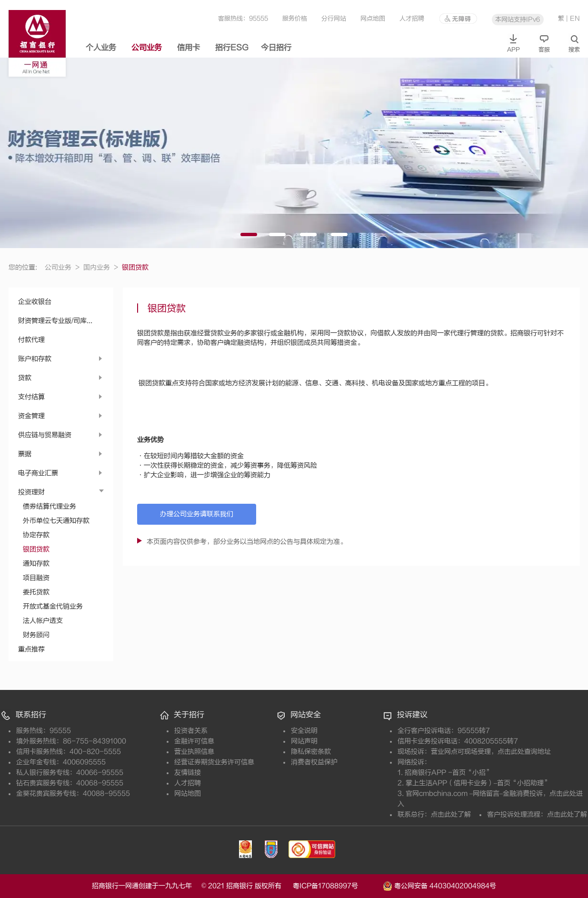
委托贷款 (36, 592)
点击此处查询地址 (524, 752)
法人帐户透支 (43, 621)
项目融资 (36, 578)
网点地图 (373, 18)
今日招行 (276, 48)
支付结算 (31, 397)
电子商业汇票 (38, 473)
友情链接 (188, 773)
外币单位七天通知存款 (56, 521)
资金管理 (31, 416)
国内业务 (101, 267)
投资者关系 (191, 731)
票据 (25, 454)
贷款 (25, 378)
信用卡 (189, 48)
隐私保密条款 (311, 752)
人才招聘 (412, 18)
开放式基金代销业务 (53, 606)
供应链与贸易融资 (45, 435)
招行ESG (232, 48)
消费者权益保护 (314, 762)
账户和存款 (35, 359)
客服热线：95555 (243, 18)
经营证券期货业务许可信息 (214, 762)
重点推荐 (31, 649)
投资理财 (31, 492)
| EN (573, 18)
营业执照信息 (194, 752)
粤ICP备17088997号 (337, 886)
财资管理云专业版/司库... (55, 321)
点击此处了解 (451, 814)
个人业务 (101, 48)
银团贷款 (36, 549)
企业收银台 (35, 302)
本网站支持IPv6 (518, 19)
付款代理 (31, 340)
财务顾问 (36, 635)
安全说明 (304, 731)
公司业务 (147, 48)
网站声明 (304, 741)
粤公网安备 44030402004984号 (439, 885)
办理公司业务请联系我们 (197, 514)
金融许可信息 (194, 741)
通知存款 (36, 564)
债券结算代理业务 (50, 506)
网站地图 (188, 793)
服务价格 (295, 18)
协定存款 (36, 535)
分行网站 (334, 18)
